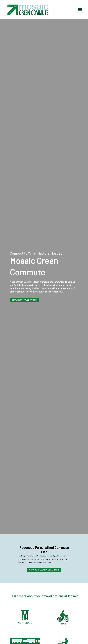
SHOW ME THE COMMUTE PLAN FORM (44, 570)
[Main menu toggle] (79, 10)
